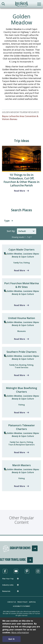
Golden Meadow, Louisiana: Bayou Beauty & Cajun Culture (23, 255)
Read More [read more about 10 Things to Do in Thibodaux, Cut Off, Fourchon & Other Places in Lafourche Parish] (20, 191)
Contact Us (12, 602)
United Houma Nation (21, 318)
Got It (11, 639)
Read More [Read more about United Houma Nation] (20, 339)
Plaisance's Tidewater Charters (22, 427)
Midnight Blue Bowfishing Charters (21, 390)
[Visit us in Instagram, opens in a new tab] (38, 571)
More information (20, 632)
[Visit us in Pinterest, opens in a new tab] (27, 571)
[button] (11, 579)
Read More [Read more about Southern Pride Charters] (20, 375)
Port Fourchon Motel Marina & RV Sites (22, 285)
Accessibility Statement (22, 606)
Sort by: (11, 231)
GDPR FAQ (32, 602)
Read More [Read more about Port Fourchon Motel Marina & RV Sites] (20, 305)
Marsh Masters (22, 465)
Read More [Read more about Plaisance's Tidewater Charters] (20, 452)
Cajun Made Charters (22, 249)
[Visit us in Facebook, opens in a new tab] (5, 571)
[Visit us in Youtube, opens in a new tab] (16, 571)
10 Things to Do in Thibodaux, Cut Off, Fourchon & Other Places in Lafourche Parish (22, 180)
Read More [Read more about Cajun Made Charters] (20, 270)
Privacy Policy (22, 602)
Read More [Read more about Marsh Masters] (20, 486)
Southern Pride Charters (22, 352)
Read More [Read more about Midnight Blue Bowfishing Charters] (20, 412)
